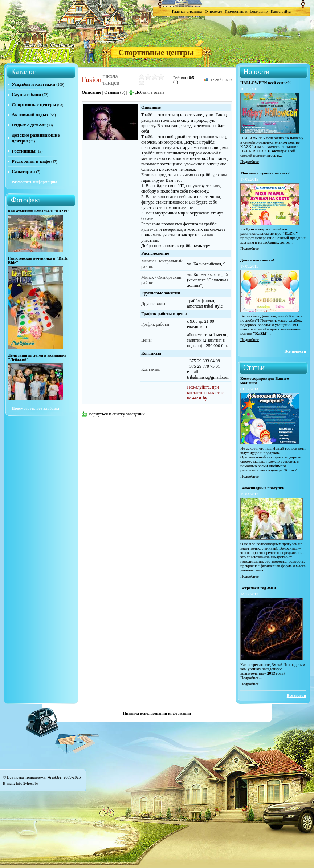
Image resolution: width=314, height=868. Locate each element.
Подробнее (250, 161)
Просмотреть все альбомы (35, 408)
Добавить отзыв (146, 92)
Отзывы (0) (115, 92)
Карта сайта (281, 11)
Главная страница (187, 11)
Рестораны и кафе (31, 161)
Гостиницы (24, 151)
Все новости (295, 351)
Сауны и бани (26, 94)
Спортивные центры (156, 52)
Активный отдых (30, 115)
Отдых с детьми (29, 125)
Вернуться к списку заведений (113, 414)
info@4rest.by (27, 783)
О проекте (213, 11)
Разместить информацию (246, 11)
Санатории (23, 171)
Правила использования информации (157, 713)
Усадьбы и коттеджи (33, 84)
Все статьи (296, 695)
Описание (91, 92)
